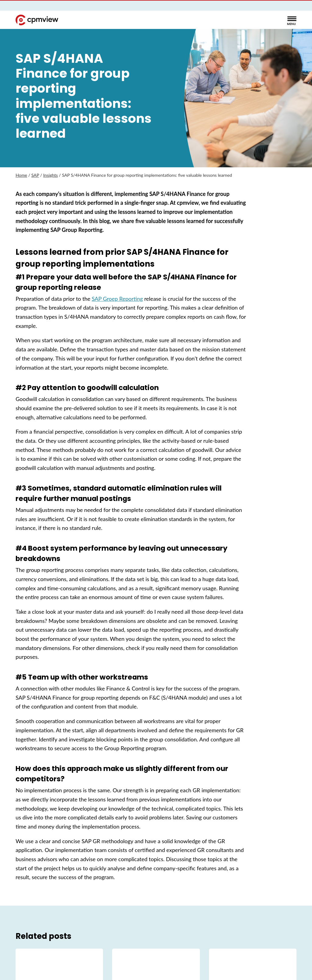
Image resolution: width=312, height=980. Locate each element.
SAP (35, 175)
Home (21, 175)
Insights (51, 175)
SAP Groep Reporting (117, 299)
